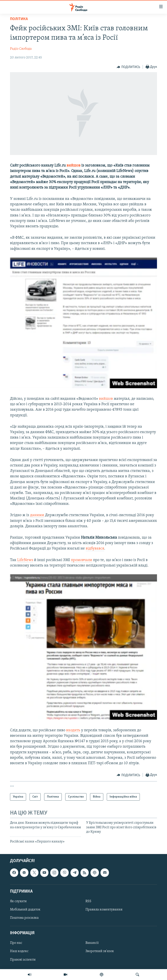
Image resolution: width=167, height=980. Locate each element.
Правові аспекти (23, 960)
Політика (19, 19)
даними (37, 515)
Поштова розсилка (24, 918)
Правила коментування (104, 910)
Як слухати (18, 901)
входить (73, 730)
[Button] (128, 67)
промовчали (82, 560)
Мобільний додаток (25, 910)
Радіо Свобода (21, 49)
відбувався (95, 549)
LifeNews (25, 560)
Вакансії (92, 943)
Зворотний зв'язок (100, 951)
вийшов (73, 166)
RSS (88, 901)
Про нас (16, 943)
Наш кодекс (19, 951)
